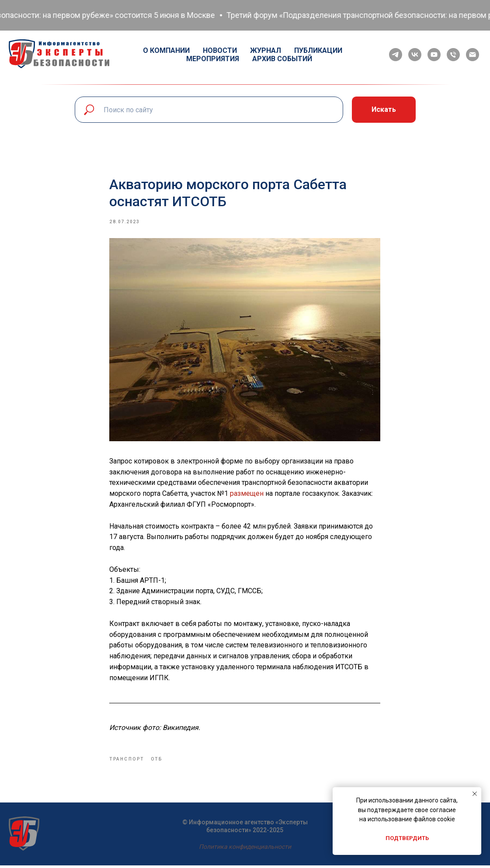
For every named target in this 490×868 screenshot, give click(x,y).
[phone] (453, 55)
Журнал (266, 50)
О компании (166, 50)
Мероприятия (213, 59)
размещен (247, 495)
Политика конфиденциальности (245, 849)
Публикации (318, 50)
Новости (220, 50)
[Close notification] (475, 794)
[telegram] (396, 55)
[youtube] (434, 55)
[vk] (415, 55)
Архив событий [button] (282, 59)
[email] (473, 55)
